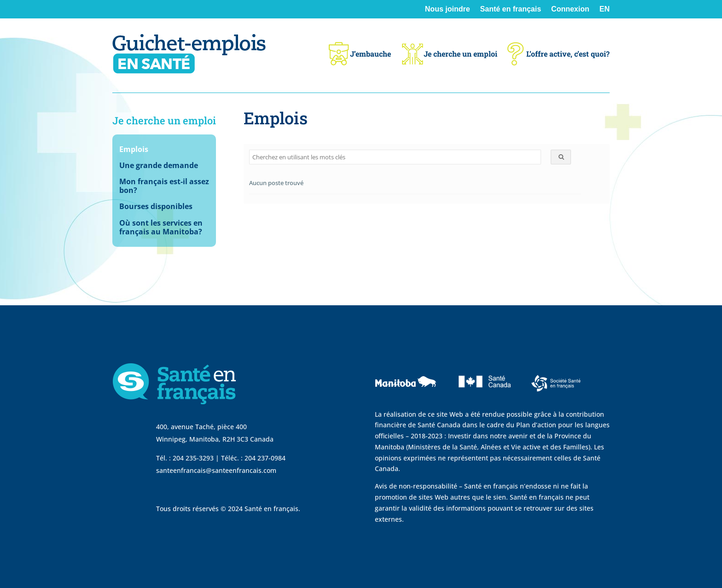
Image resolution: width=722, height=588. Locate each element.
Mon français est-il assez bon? (164, 186)
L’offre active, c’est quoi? (559, 54)
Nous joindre (448, 9)
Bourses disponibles (156, 207)
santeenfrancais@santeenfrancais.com (216, 470)
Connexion (570, 9)
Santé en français (511, 9)
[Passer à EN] (605, 16)
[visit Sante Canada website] (483, 401)
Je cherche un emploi (449, 54)
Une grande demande (159, 166)
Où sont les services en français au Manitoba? (161, 228)
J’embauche (359, 54)
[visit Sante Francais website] (556, 394)
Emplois (134, 150)
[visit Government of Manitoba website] (407, 403)
